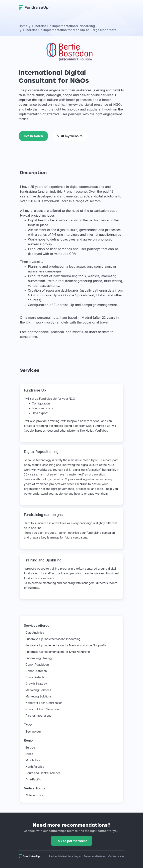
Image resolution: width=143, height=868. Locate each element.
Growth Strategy (36, 684)
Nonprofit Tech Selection (42, 709)
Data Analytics (35, 633)
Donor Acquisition (37, 664)
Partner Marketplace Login (65, 856)
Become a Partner (94, 856)
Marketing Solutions (39, 696)
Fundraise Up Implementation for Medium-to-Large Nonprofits (66, 645)
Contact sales (116, 856)
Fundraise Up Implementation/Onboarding (53, 639)
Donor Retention (36, 677)
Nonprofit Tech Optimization (44, 703)
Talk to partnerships (72, 841)
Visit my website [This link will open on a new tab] (70, 136)
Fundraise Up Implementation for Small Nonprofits (58, 652)
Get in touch (33, 136)
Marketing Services (38, 690)
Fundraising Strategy (39, 658)
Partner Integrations (38, 716)
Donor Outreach (36, 671)
